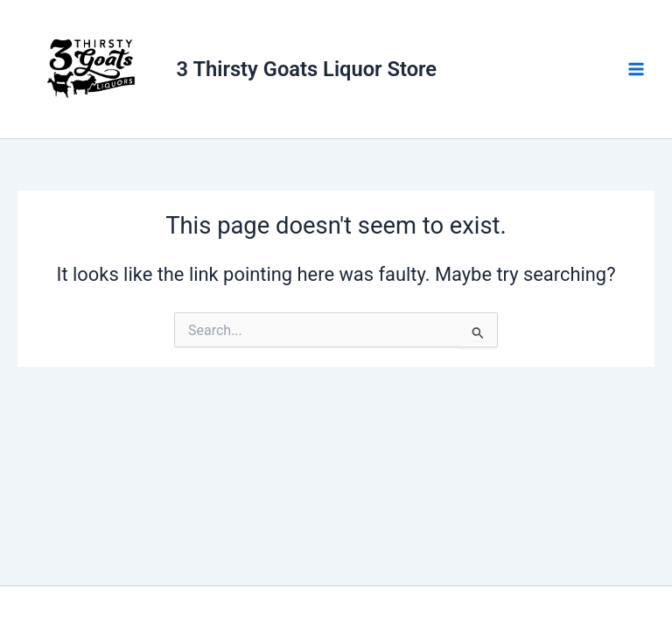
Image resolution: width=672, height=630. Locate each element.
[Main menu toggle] (636, 69)
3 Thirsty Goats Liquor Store (307, 69)
